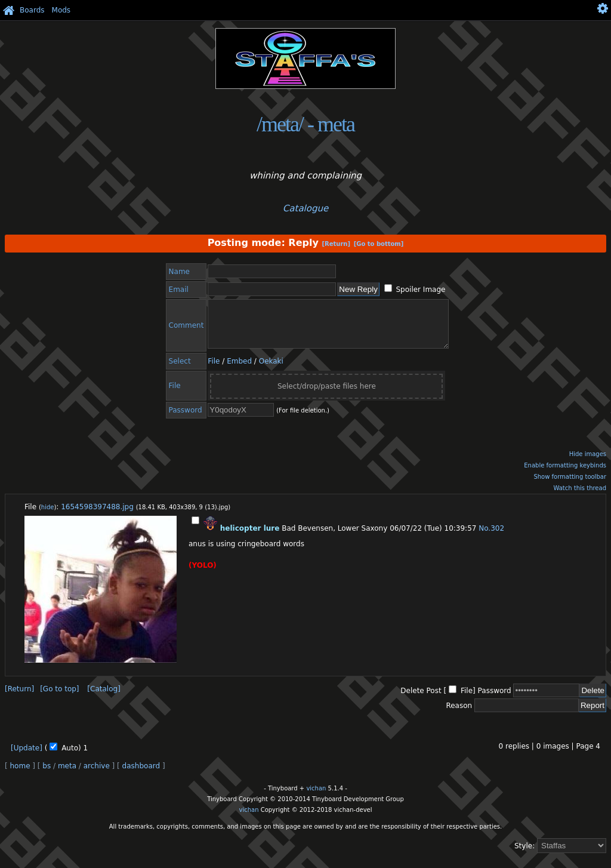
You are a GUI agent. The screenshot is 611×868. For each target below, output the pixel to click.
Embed (239, 370)
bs (47, 775)
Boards (32, 10)
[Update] (27, 757)
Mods (61, 10)
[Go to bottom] (379, 244)
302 (497, 537)
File (214, 370)
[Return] (336, 244)
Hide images (588, 463)
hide (48, 516)
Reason (459, 715)
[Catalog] (104, 698)
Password (495, 700)
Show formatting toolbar (570, 486)
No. (485, 537)
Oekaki (271, 370)
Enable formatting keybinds (565, 474)
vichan (316, 797)
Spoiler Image (420, 290)
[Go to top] (59, 698)
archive (97, 775)
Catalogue (305, 208)
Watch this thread (580, 497)
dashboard (141, 775)
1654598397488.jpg (97, 516)
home (20, 775)
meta (67, 775)
